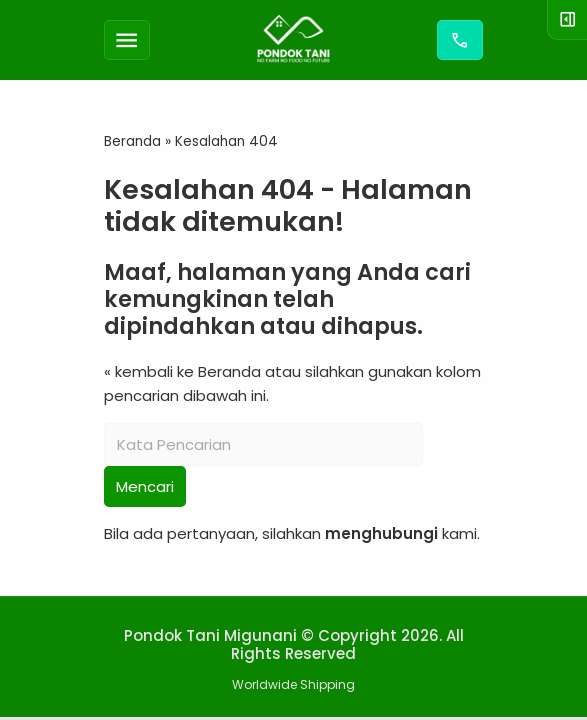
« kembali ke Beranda (182, 371)
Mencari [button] (145, 486)
